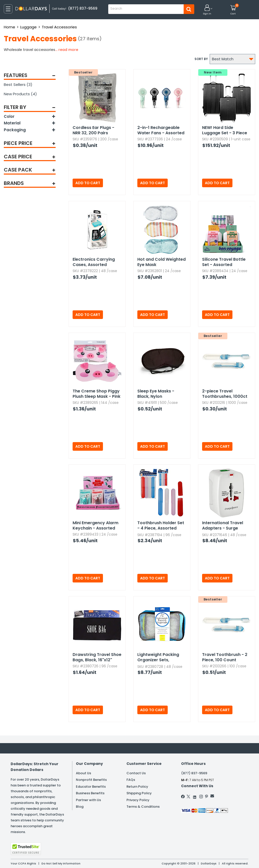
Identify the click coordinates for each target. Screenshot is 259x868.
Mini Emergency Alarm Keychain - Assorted (95, 525)
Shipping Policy (139, 793)
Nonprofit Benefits (91, 780)
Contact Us (136, 773)
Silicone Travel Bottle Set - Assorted (224, 262)
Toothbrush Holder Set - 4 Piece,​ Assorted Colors (161, 526)
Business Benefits (90, 793)
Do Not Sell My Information (61, 863)
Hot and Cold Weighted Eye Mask (161, 262)
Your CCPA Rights (23, 863)
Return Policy (137, 787)
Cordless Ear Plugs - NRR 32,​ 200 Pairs (93, 130)
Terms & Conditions (143, 807)
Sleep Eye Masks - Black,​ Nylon (156, 394)
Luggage (28, 27)
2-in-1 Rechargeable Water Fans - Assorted (161, 130)
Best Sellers (18, 84)
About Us (83, 773)
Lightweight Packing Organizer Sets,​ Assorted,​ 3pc (158, 657)
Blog (80, 807)
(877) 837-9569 (194, 773)
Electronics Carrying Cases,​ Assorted (94, 262)
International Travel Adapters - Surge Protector (223, 526)
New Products (20, 94)
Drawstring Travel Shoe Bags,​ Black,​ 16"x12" (97, 657)
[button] (207, 10)
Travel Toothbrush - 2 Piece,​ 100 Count (225, 657)
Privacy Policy (138, 800)
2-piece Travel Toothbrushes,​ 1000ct (225, 394)
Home (9, 27)
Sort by (201, 59)
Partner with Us (88, 800)
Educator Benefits (91, 787)
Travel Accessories (59, 27)
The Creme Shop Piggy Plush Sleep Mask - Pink (96, 394)
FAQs (131, 780)
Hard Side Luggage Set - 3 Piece (225, 130)
